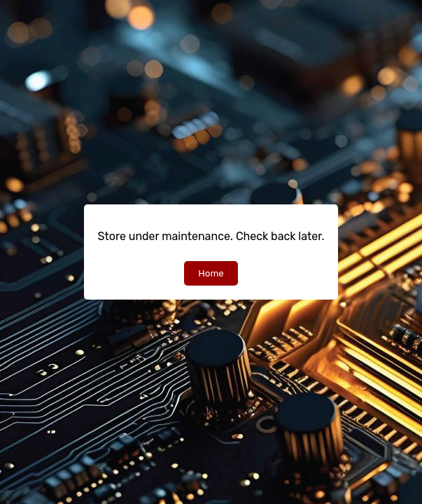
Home (211, 273)
